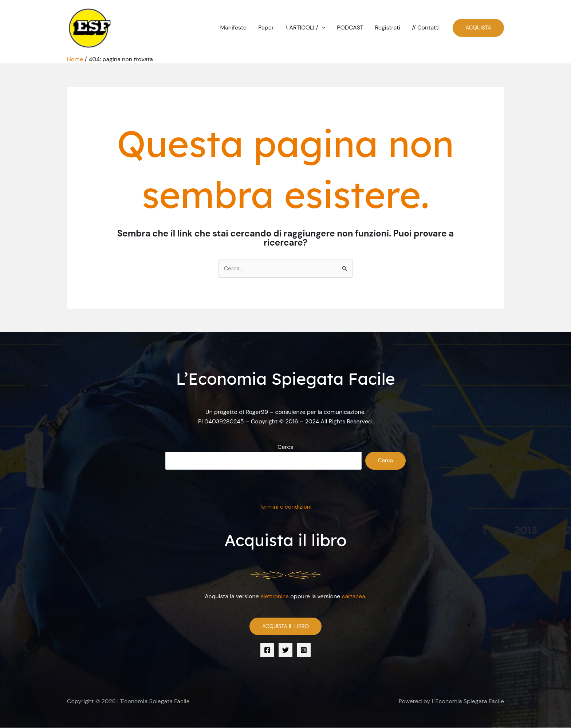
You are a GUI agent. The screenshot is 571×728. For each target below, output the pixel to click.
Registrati (388, 28)
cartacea (354, 597)
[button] (322, 28)
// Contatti (426, 28)
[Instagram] (304, 650)
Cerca (285, 447)
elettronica (274, 597)
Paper (266, 28)
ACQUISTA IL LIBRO (285, 626)
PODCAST (350, 28)
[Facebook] (267, 650)
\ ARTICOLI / (306, 28)
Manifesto (234, 28)
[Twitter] (285, 650)
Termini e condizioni (286, 507)
